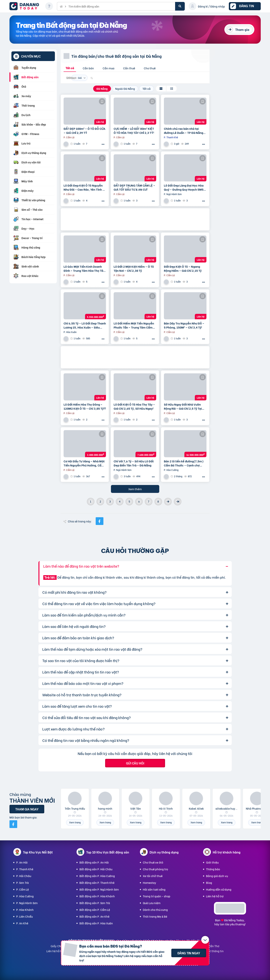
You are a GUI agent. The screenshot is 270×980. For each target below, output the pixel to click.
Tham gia (242, 29)
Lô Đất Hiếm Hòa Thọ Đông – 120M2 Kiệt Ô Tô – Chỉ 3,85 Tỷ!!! (85, 406)
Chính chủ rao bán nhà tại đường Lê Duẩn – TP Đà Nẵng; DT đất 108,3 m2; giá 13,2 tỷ (184, 131)
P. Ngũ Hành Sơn (27, 903)
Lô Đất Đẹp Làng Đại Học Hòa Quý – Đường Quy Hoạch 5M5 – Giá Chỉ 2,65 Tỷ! (185, 187)
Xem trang (75, 822)
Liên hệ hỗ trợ (215, 896)
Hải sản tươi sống (154, 889)
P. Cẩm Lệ (23, 889)
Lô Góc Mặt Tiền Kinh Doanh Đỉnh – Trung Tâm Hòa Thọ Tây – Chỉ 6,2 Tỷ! (84, 268)
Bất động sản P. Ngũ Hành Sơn (99, 889)
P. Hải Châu (24, 876)
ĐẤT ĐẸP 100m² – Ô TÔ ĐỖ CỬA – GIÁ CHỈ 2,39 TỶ (84, 131)
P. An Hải (22, 862)
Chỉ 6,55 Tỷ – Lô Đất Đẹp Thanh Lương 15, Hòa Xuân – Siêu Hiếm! (85, 325)
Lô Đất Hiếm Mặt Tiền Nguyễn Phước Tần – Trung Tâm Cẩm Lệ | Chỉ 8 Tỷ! (134, 325)
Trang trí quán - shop (157, 896)
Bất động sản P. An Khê (94, 916)
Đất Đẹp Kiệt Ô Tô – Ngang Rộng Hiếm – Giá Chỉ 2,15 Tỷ (183, 268)
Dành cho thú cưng (155, 910)
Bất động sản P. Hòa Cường (97, 876)
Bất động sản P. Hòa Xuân (96, 923)
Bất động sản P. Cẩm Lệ (95, 910)
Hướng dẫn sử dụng (219, 889)
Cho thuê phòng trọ (155, 869)
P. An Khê (22, 923)
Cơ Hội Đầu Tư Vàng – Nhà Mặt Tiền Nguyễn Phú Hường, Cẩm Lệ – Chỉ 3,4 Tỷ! (84, 463)
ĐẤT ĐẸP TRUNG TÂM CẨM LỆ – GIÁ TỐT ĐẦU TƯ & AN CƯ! (134, 187)
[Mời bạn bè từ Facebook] (13, 824)
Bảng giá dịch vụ (217, 876)
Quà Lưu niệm (152, 903)
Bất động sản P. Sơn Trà (95, 903)
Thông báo (213, 869)
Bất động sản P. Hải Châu (96, 869)
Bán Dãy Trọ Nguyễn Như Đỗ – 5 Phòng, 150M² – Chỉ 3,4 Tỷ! (184, 325)
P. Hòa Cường (25, 896)
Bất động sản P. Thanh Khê (97, 883)
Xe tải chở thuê (153, 876)
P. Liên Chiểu (24, 916)
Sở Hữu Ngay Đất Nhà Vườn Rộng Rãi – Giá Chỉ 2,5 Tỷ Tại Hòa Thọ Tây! (183, 406)
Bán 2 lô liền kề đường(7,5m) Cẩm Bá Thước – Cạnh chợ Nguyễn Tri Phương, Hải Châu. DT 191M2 (184, 463)
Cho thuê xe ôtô (153, 862)
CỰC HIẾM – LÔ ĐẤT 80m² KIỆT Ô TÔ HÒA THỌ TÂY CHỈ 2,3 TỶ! (134, 131)
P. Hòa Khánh (25, 910)
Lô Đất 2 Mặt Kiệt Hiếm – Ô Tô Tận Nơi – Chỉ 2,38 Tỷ (134, 268)
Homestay (149, 883)
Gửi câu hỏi (135, 763)
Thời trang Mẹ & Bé (155, 916)
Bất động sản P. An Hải (94, 862)
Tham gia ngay (27, 809)
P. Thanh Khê (25, 869)
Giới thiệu (212, 862)
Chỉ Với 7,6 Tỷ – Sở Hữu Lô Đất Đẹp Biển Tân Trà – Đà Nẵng (134, 463)
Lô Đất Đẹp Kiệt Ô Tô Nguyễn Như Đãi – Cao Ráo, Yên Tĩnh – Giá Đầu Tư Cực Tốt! (84, 187)
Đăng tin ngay (189, 953)
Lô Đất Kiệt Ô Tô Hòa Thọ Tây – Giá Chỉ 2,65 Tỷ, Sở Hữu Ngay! (134, 406)
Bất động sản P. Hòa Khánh (97, 896)
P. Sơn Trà (23, 883)
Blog (209, 883)
